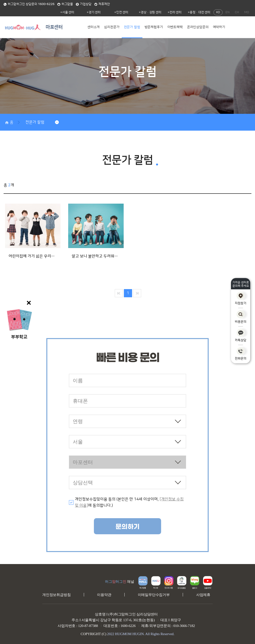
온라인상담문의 (198, 27)
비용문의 (241, 317)
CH (237, 12)
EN (228, 12)
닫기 (29, 303)
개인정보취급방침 (56, 595)
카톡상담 (241, 335)
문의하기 (127, 527)
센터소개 (94, 27)
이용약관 (104, 595)
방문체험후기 (154, 27)
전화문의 (241, 354)
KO (218, 12)
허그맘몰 (65, 4)
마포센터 (54, 27)
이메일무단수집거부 (154, 595)
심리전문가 (112, 27)
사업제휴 (203, 595)
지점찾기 (241, 298)
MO (247, 12)
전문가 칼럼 (132, 27)
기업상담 (84, 4)
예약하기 (219, 27)
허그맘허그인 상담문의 (29, 4)
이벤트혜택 (175, 27)
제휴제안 (102, 4)
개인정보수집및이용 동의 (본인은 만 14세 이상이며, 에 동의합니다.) (129, 502)
